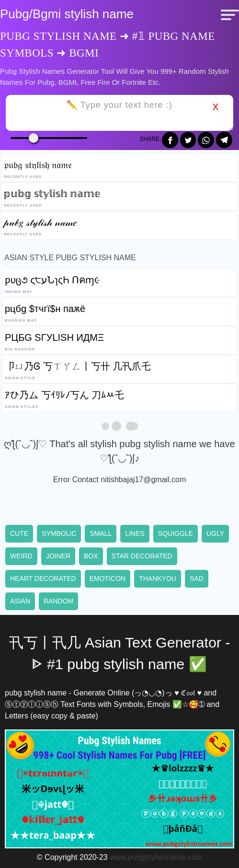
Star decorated (142, 556)
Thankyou (158, 579)
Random (58, 601)
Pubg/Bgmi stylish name (67, 14)
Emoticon (108, 579)
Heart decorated (43, 579)
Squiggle (176, 533)
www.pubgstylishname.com (156, 857)
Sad (197, 579)
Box (91, 556)
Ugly (215, 533)
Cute (19, 533)
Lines (135, 533)
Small (101, 533)
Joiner (58, 556)
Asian (20, 601)
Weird (21, 556)
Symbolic (59, 533)
